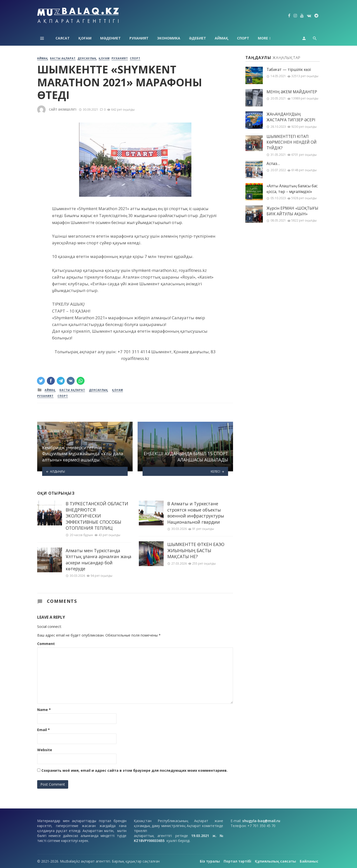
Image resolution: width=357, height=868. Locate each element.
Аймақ (222, 38)
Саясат (63, 38)
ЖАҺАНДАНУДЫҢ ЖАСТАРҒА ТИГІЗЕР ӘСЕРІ (291, 117)
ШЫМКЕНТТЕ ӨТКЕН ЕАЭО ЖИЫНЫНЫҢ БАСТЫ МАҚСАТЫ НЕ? (196, 550)
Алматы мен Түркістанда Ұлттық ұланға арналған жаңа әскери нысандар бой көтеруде (99, 560)
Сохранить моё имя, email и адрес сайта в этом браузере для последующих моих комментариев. (134, 770)
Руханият (139, 38)
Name (44, 710)
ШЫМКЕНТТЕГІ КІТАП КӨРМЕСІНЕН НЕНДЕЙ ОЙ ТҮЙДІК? (292, 142)
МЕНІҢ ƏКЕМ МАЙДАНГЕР (292, 92)
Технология (270, 38)
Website (45, 750)
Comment (46, 644)
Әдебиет (197, 38)
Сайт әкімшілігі (63, 110)
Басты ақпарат (63, 58)
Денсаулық (87, 58)
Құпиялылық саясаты (275, 861)
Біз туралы (210, 861)
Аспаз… (273, 164)
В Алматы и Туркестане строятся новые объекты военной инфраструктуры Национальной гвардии (196, 513)
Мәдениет (110, 38)
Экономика (169, 38)
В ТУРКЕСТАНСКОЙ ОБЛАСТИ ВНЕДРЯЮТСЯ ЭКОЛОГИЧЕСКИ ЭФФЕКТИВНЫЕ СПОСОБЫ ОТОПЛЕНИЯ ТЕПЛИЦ (97, 516)
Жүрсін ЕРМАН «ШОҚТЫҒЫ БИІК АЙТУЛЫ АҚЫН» (292, 211)
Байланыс (309, 861)
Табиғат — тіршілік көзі (289, 70)
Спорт (243, 38)
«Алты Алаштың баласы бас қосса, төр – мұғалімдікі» (292, 189)
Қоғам (85, 38)
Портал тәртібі (237, 861)
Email (44, 730)
